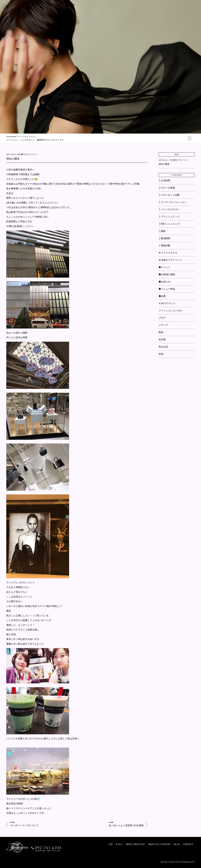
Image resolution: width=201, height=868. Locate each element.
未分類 (162, 340)
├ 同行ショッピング (169, 224)
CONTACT (188, 844)
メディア (163, 325)
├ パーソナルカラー (169, 209)
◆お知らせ (164, 282)
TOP (111, 844)
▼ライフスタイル (168, 253)
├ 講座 (162, 231)
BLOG (177, 844)
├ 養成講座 (164, 238)
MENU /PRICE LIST (135, 844)
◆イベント (164, 267)
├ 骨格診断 (164, 246)
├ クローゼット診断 (169, 195)
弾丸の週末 (13, 159)
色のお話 (163, 347)
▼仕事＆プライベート (27, 154)
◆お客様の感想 (167, 274)
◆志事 (162, 296)
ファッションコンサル (170, 311)
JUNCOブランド (167, 303)
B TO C (119, 844)
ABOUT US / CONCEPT (159, 844)
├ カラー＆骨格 (167, 188)
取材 (161, 332)
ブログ (162, 318)
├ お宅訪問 (164, 181)
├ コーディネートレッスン (173, 202)
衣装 (161, 354)
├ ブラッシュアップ (169, 217)
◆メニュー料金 (167, 289)
